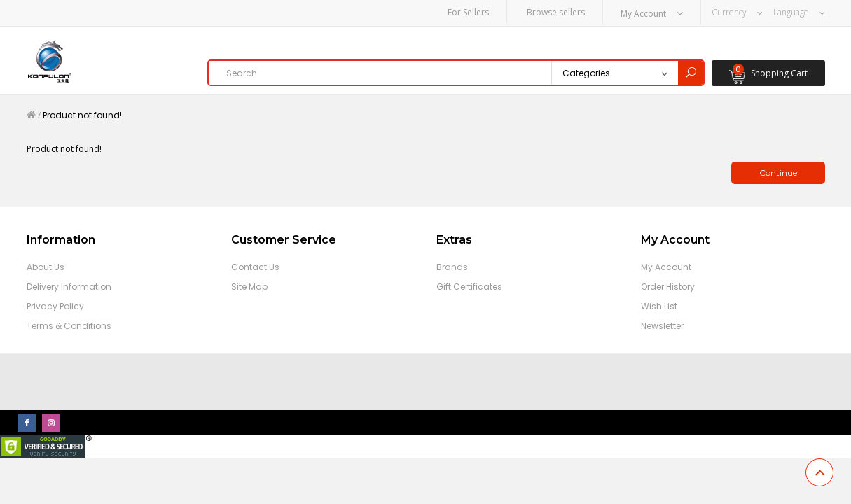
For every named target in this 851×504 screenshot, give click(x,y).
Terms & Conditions (69, 325)
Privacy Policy (55, 306)
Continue (778, 172)
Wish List (659, 306)
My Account (666, 266)
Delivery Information (69, 286)
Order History (668, 286)
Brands (452, 266)
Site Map (249, 286)
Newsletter (662, 325)
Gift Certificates (469, 286)
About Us (46, 266)
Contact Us (255, 266)
